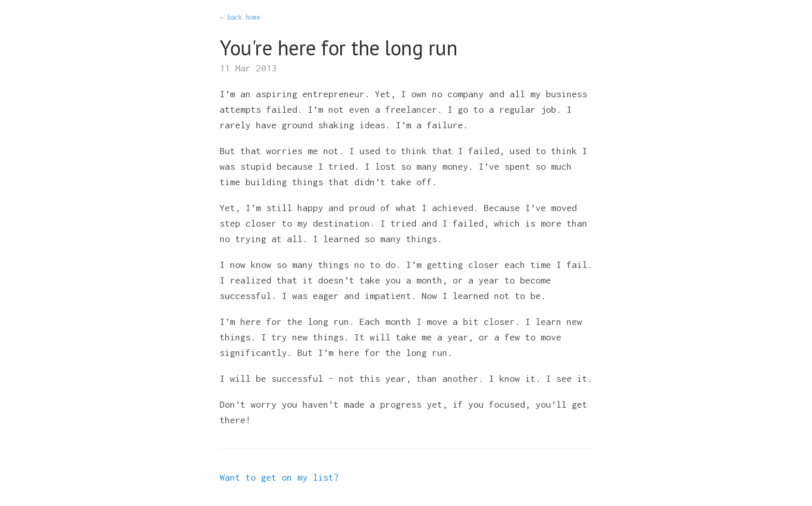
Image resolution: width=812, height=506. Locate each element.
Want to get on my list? (279, 477)
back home (244, 17)
